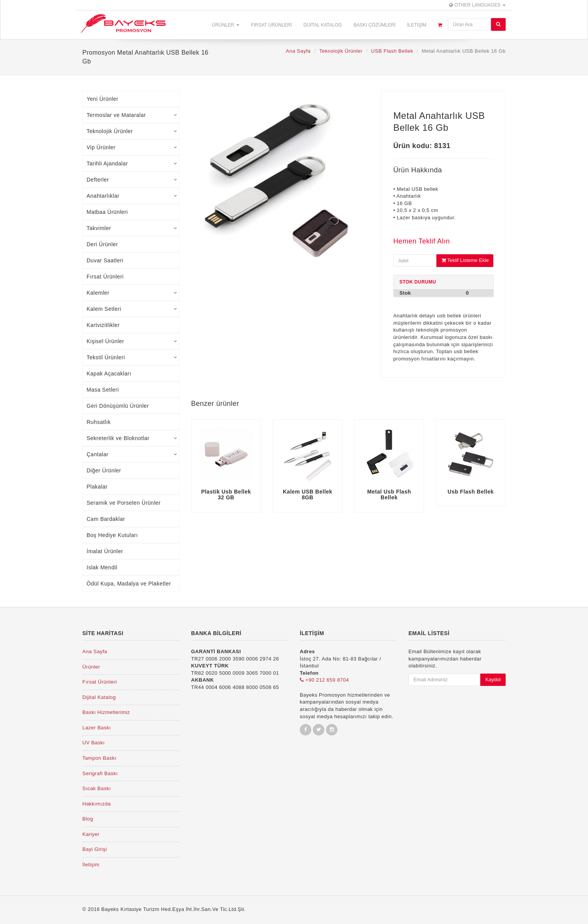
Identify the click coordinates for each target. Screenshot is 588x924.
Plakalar (97, 487)
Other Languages (477, 5)
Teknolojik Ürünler (341, 51)
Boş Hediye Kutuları (112, 535)
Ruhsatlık (99, 422)
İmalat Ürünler (105, 551)
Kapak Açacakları (109, 374)
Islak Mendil (102, 567)
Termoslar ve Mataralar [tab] (132, 115)
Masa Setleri (103, 390)
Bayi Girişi (95, 849)
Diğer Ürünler (104, 470)
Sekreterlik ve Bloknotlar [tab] (132, 438)
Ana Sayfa (298, 51)
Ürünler (226, 25)
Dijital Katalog (322, 25)
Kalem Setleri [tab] (132, 309)
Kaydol (493, 680)
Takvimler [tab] (132, 228)
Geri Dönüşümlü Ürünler (118, 406)
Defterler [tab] (132, 180)
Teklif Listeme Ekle (465, 260)
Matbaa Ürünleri (107, 212)
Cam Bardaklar (106, 519)
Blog (88, 819)
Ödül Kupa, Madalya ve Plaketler (129, 584)
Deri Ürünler (102, 244)
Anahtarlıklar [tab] (132, 196)
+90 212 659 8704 (324, 680)
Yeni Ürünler (103, 99)
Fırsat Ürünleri (271, 25)
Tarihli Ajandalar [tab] (132, 163)
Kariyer (91, 834)
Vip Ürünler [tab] (132, 147)
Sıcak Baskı (97, 788)
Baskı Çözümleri (375, 25)
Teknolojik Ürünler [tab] (132, 131)
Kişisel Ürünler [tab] (132, 341)
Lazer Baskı (97, 728)
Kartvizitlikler (103, 325)
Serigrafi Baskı (100, 773)
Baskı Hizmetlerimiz (106, 712)
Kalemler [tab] (132, 293)
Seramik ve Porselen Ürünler (124, 503)
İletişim (417, 25)
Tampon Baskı (99, 758)
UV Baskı (94, 743)
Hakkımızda (97, 804)
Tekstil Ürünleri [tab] (132, 357)
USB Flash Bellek (392, 51)
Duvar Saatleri (105, 260)
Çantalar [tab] (132, 454)
